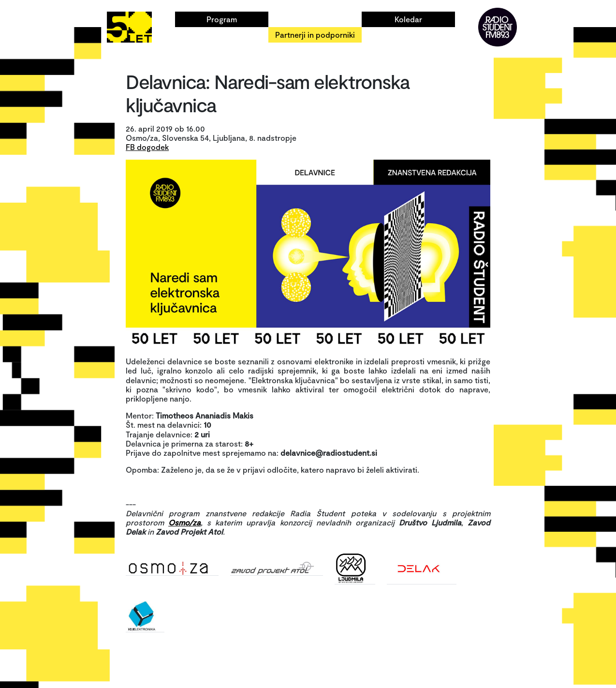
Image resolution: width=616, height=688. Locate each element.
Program (222, 19)
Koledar (408, 19)
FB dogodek (147, 147)
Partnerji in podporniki (315, 35)
